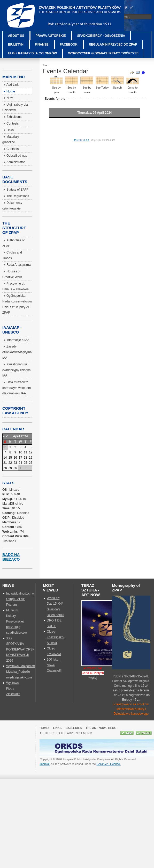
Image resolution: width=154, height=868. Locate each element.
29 (10, 468)
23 (15, 463)
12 (31, 452)
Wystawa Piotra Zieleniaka (13, 688)
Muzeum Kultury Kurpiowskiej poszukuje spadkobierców (17, 621)
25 (25, 463)
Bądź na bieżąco (11, 557)
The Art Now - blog (101, 728)
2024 (24, 436)
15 (10, 458)
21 (5, 463)
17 (20, 458)
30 (15, 468)
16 (15, 458)
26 (31, 463)
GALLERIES (74, 728)
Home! (44, 728)
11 (25, 452)
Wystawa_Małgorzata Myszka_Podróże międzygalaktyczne (21, 672)
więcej (93, 678)
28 (5, 468)
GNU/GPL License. (109, 764)
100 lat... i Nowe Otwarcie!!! (54, 665)
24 (20, 463)
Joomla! (45, 764)
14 (5, 458)
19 (31, 458)
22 (10, 463)
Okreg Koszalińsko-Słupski (56, 637)
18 (25, 458)
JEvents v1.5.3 (82, 140)
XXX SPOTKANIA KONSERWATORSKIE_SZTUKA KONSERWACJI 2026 (29, 649)
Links (57, 728)
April (16, 436)
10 (20, 452)
